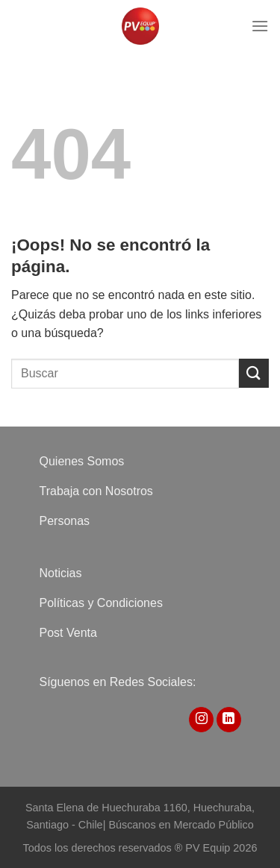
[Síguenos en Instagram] (201, 720)
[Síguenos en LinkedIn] (229, 720)
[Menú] (260, 26)
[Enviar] (254, 373)
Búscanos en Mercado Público (181, 825)
